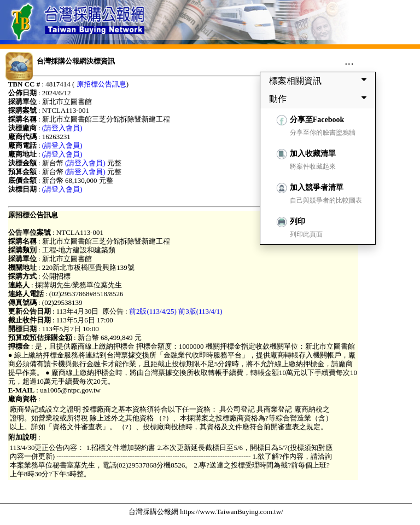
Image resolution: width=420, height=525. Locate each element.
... (349, 61)
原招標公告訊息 (101, 84)
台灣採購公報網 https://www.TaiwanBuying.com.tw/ (206, 512)
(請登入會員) (62, 128)
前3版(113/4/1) (200, 311)
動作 (320, 99)
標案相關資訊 (320, 80)
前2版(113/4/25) (153, 311)
